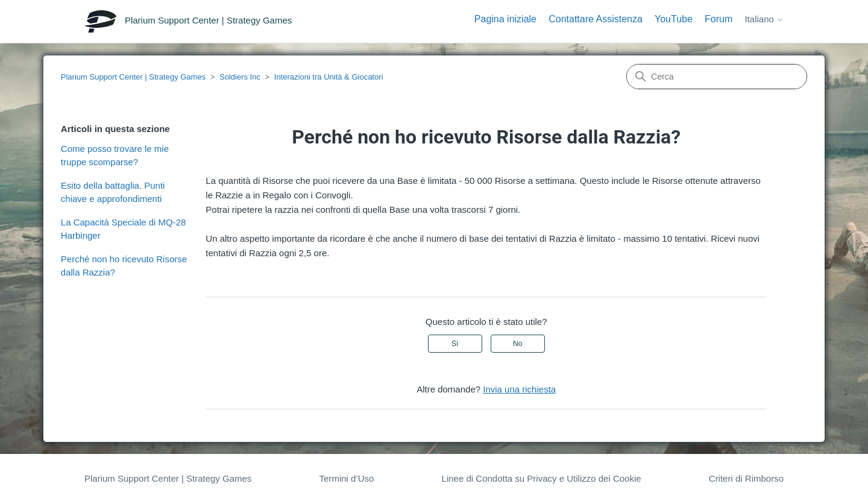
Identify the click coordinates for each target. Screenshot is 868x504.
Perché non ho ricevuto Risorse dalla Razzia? (124, 266)
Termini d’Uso (347, 478)
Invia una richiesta (519, 389)
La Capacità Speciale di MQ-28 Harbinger (124, 229)
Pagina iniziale (505, 19)
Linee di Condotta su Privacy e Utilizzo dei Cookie (542, 478)
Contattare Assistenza (596, 19)
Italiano (764, 19)
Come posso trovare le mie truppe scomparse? (115, 156)
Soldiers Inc (240, 77)
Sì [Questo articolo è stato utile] (455, 344)
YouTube (674, 19)
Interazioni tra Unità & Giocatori (329, 77)
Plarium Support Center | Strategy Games (133, 77)
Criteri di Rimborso (746, 478)
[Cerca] (717, 77)
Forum (719, 19)
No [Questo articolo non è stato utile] (517, 344)
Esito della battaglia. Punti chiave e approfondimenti (113, 192)
